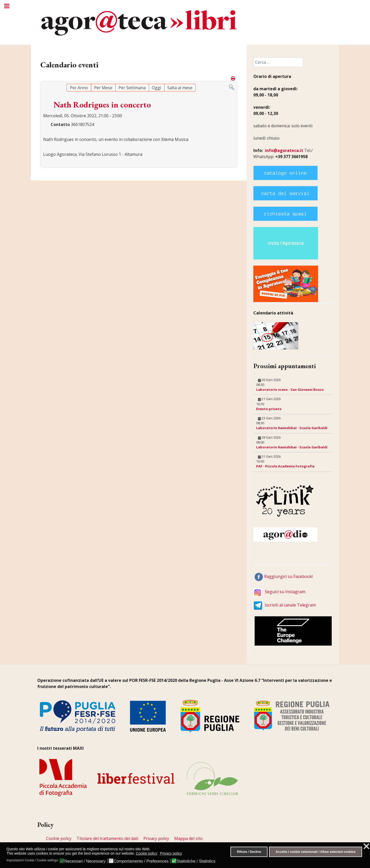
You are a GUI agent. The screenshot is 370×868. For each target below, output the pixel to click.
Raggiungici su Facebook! (288, 576)
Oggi (156, 88)
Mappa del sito (188, 838)
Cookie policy (59, 838)
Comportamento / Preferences (141, 861)
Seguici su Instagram (285, 592)
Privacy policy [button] (171, 853)
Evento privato (269, 409)
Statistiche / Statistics (196, 861)
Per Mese (103, 88)
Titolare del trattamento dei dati (107, 838)
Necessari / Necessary (85, 861)
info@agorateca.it (284, 150)
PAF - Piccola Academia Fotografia (285, 466)
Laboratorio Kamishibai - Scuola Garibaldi (292, 428)
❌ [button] (366, 846)
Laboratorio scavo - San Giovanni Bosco (290, 390)
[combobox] (278, 62)
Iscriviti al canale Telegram (290, 605)
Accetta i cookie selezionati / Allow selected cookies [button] (316, 852)
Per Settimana (132, 88)
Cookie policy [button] (147, 853)
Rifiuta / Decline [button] (249, 852)
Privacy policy (156, 838)
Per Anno (79, 88)
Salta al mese (180, 88)
